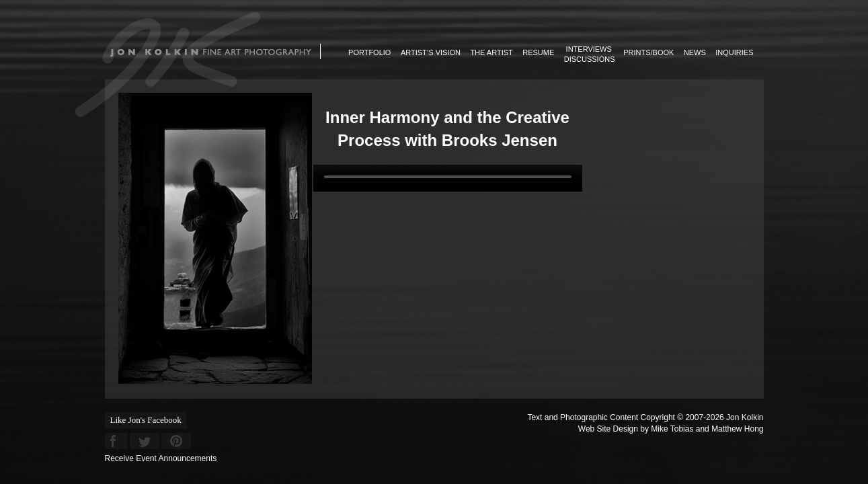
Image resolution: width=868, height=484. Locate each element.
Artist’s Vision (431, 52)
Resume (538, 52)
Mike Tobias (672, 429)
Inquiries (734, 52)
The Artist (491, 52)
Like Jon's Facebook (146, 420)
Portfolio (369, 52)
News (695, 52)
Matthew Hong (737, 429)
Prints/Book (648, 52)
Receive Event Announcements (161, 458)
